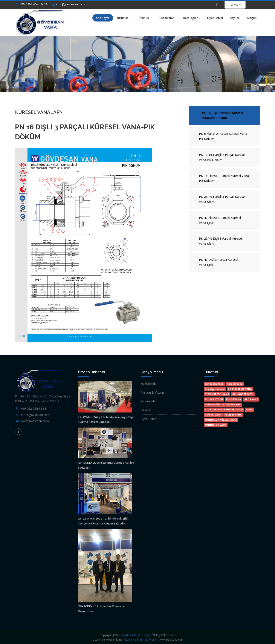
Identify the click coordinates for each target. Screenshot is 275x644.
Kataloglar (192, 18)
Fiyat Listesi (215, 18)
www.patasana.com (172, 640)
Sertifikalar (167, 18)
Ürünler (145, 18)
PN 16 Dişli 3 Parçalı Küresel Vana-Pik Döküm (223, 115)
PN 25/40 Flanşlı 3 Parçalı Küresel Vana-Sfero (222, 199)
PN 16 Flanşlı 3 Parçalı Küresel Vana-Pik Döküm (224, 178)
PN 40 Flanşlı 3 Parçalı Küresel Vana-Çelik (220, 220)
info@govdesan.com (68, 4)
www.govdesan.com (35, 421)
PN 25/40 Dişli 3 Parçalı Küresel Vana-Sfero (221, 241)
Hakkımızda (149, 384)
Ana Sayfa (103, 18)
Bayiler (235, 18)
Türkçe (235, 5)
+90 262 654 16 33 (33, 409)
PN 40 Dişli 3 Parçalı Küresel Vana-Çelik (218, 262)
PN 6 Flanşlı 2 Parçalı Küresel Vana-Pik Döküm (224, 136)
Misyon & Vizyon (152, 392)
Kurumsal (124, 18)
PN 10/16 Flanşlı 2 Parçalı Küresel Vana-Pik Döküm (222, 157)
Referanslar (149, 401)
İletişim (251, 18)
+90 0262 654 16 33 (32, 4)
